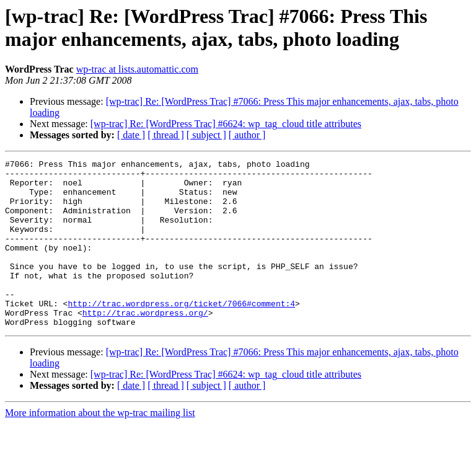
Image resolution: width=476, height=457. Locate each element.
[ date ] (131, 135)
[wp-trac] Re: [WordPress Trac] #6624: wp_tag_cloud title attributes (226, 124)
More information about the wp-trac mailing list (100, 446)
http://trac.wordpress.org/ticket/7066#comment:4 (181, 333)
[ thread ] (166, 135)
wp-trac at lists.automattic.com (137, 69)
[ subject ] (206, 135)
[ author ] (247, 135)
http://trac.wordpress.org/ (145, 344)
